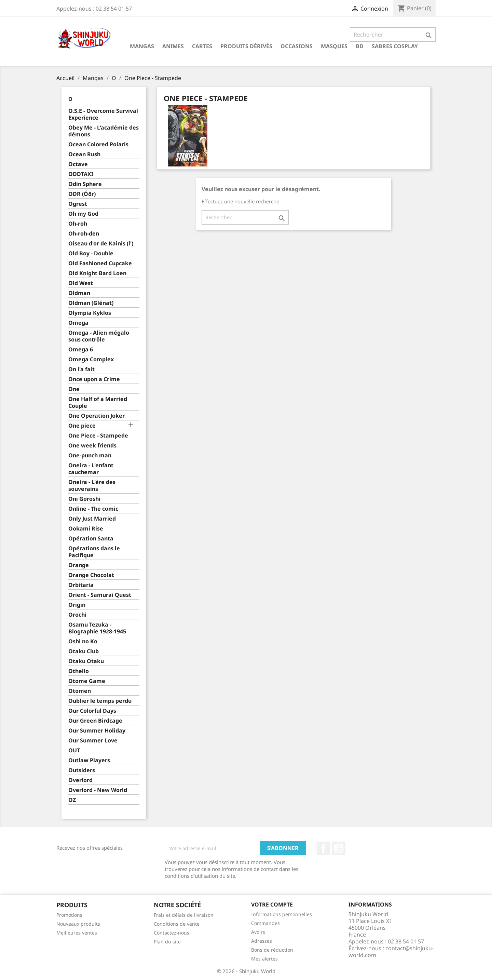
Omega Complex (91, 359)
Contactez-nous (172, 933)
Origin (77, 605)
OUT (74, 750)
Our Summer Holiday (97, 731)
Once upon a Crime (94, 379)
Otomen (80, 691)
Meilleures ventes (77, 933)
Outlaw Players (89, 760)
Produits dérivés (246, 46)
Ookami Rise (86, 529)
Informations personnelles (282, 914)
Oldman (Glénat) (91, 303)
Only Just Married (92, 519)
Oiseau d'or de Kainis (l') (101, 244)
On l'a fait (81, 369)
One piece (82, 426)
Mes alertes (264, 959)
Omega (78, 323)
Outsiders (82, 770)
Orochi (77, 615)
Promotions (69, 915)
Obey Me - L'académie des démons (104, 131)
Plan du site (167, 942)
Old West (81, 283)
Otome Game (87, 681)
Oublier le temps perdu (100, 701)
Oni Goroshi (84, 499)
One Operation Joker (97, 416)
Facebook (324, 848)
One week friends (92, 446)
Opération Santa (91, 539)
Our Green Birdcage (95, 721)
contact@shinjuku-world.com (391, 952)
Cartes (202, 46)
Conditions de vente (177, 924)
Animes (173, 46)
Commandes (265, 923)
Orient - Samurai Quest (100, 595)
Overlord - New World (98, 790)
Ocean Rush (84, 154)
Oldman (79, 293)
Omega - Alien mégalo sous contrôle (99, 336)
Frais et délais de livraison (184, 915)
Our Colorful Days (92, 711)
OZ (72, 800)
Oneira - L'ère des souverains (92, 486)
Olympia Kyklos (90, 313)
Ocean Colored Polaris (98, 144)
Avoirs (258, 932)
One (74, 389)
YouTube (339, 848)
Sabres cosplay (395, 46)
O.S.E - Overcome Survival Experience (103, 114)
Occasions (297, 46)
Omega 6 (81, 350)
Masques (334, 46)
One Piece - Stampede (98, 436)
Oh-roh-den (84, 234)
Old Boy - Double (91, 253)
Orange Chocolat (91, 575)
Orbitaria (81, 585)
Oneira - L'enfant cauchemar (91, 469)
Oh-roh (78, 224)
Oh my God (83, 214)
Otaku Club (84, 651)
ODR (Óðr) (82, 194)
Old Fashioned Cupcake (100, 263)
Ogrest (78, 204)
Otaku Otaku (86, 661)
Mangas (142, 46)
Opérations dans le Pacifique (94, 552)
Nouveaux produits (78, 924)
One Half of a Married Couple (98, 402)
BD (360, 46)
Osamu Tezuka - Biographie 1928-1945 (97, 628)
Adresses (262, 941)
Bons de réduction (272, 950)
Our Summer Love (93, 741)
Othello (79, 671)
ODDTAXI (81, 174)
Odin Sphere (85, 184)
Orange (79, 565)
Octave (78, 164)
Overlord (80, 780)
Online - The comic (93, 509)
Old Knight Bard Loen (97, 273)
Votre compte (272, 904)
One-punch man (90, 455)
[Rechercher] (393, 35)
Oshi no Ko (83, 641)
